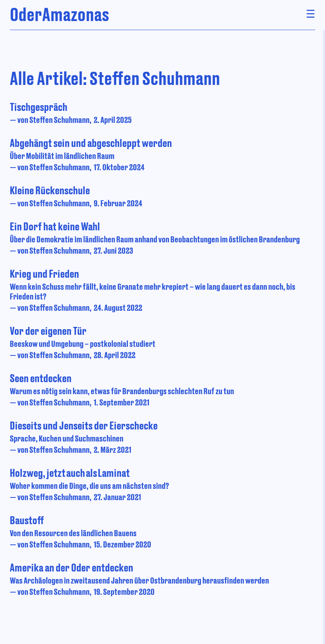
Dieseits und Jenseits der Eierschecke (84, 425)
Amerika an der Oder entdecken (71, 567)
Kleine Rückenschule (50, 190)
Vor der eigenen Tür (48, 331)
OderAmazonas (59, 14)
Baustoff (27, 520)
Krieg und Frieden (44, 274)
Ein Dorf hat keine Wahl (55, 226)
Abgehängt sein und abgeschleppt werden (91, 143)
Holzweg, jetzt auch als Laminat (70, 473)
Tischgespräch (39, 107)
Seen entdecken (41, 378)
